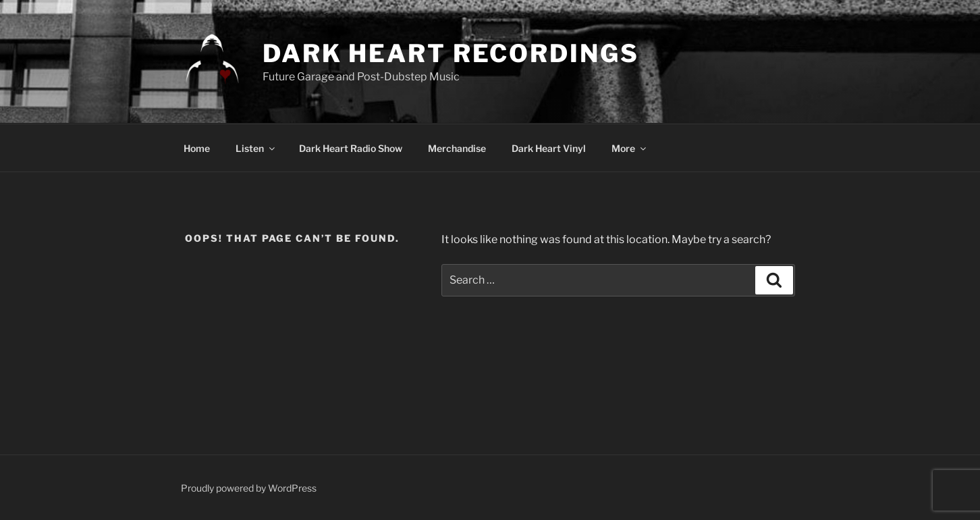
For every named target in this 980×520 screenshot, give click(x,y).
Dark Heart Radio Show (351, 148)
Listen (256, 148)
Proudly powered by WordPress (249, 488)
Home (197, 148)
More (630, 148)
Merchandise (457, 148)
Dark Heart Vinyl (549, 148)
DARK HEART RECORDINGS (451, 53)
